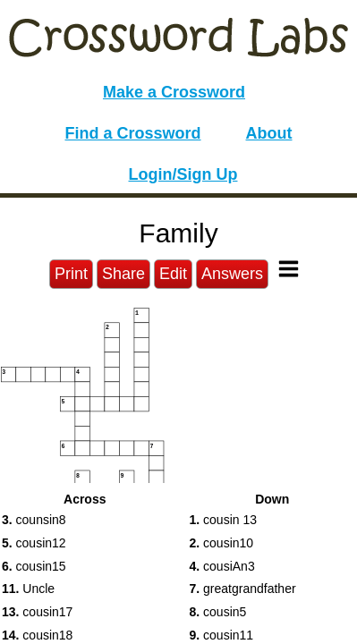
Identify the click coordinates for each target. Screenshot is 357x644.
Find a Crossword (133, 133)
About (269, 133)
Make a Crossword (174, 92)
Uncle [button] (28, 589)
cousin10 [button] (222, 543)
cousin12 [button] (34, 543)
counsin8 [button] (34, 520)
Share (123, 274)
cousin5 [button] (218, 612)
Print (71, 274)
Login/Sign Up (183, 174)
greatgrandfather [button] (243, 589)
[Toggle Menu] (289, 269)
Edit (173, 274)
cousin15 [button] (34, 566)
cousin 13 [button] (224, 520)
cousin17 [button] (37, 612)
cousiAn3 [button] (222, 566)
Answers (232, 274)
